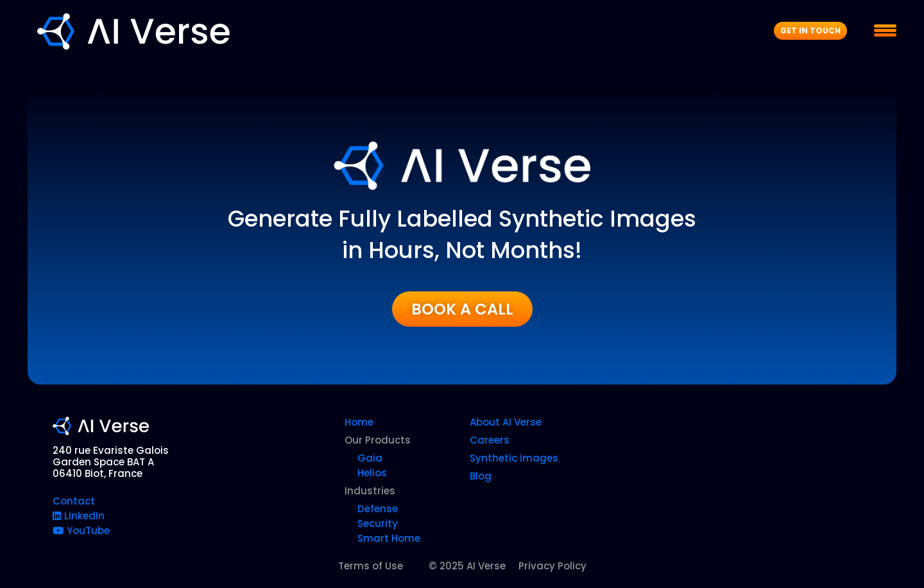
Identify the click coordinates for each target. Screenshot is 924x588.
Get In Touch (810, 30)
